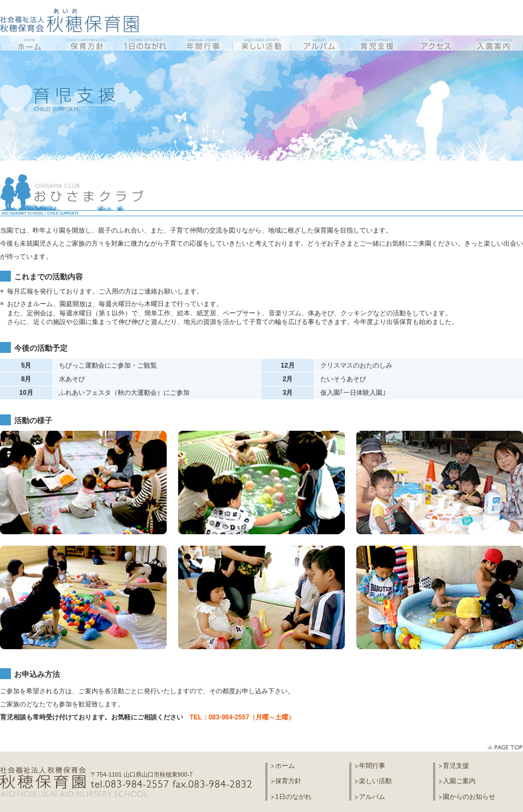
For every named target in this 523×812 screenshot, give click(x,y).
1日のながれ (293, 797)
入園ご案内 (459, 781)
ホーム (285, 766)
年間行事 (372, 766)
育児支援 (456, 766)
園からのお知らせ (469, 797)
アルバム (372, 797)
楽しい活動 (375, 781)
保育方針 (288, 781)
